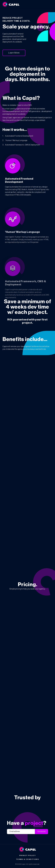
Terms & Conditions (27, 859)
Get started (41, 832)
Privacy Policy (28, 855)
